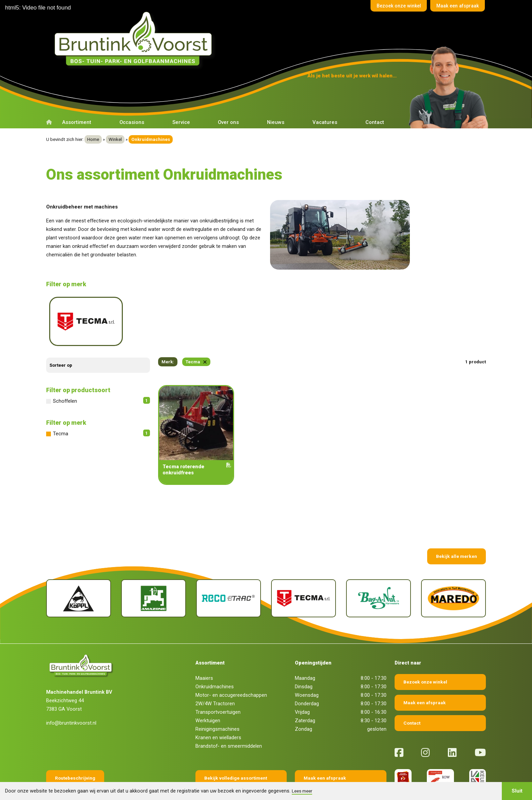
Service (181, 122)
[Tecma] (303, 574)
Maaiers (204, 653)
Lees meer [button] (302, 791)
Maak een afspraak (455, 6)
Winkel (115, 139)
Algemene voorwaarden (198, 780)
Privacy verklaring (271, 780)
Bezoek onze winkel (391, 6)
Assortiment (77, 122)
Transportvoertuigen (218, 687)
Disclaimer (237, 780)
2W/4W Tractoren (215, 679)
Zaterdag (305, 696)
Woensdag (307, 670)
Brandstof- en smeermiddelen (229, 721)
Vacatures (325, 122)
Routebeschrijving (75, 753)
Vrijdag (302, 687)
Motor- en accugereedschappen (231, 670)
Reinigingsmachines (217, 704)
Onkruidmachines (215, 662)
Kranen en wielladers (218, 713)
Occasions (132, 122)
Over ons (228, 122)
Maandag (305, 653)
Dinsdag (304, 662)
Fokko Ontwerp (339, 780)
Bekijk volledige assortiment (236, 753)
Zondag (303, 704)
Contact (375, 122)
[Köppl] (79, 574)
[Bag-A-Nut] (378, 574)
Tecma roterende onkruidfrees (196, 444)
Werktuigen (208, 696)
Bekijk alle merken (457, 531)
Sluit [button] (517, 791)
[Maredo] (453, 574)
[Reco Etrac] (229, 574)
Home (93, 139)
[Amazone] (154, 574)
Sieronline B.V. (412, 780)
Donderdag (307, 679)
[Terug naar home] (135, 39)
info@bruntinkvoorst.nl (71, 698)
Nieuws (276, 122)
